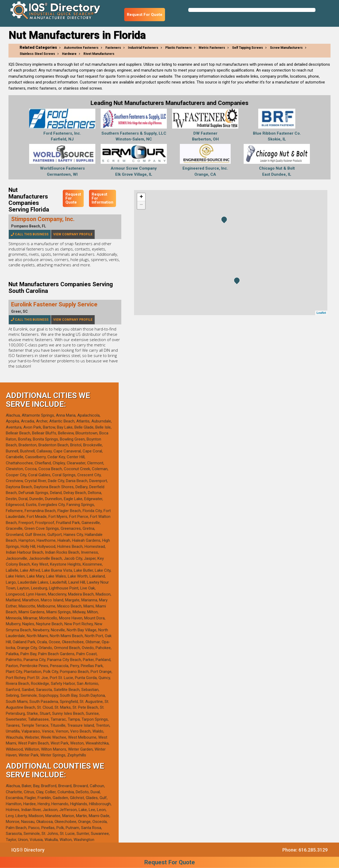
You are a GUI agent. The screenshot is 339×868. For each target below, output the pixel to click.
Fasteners (113, 48)
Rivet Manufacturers (99, 54)
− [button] (141, 205)
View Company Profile (73, 234)
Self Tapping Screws (247, 48)
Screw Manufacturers (286, 48)
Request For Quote (145, 15)
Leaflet (321, 313)
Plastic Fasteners (179, 48)
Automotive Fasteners (81, 48)
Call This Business (30, 234)
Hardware (69, 54)
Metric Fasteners (212, 48)
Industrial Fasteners (143, 48)
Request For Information (102, 198)
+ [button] (141, 197)
